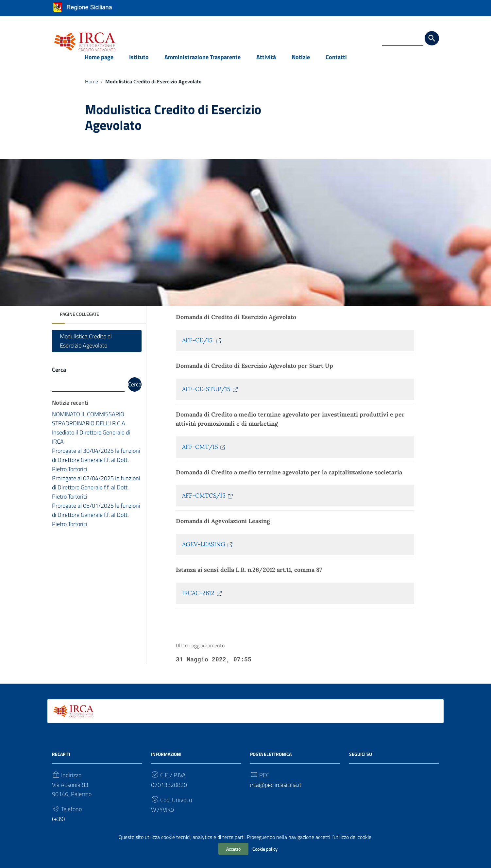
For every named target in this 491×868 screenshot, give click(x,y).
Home (92, 88)
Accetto (233, 849)
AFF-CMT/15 (204, 453)
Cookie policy (265, 849)
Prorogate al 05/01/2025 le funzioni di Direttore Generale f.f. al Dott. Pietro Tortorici (96, 522)
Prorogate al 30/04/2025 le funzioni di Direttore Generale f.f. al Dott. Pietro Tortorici (96, 467)
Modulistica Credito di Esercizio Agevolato (86, 347)
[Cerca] (432, 38)
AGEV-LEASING (208, 551)
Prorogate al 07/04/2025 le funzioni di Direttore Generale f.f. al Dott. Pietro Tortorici (96, 494)
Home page (99, 63)
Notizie (301, 63)
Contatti (336, 63)
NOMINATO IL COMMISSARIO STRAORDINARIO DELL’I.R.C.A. (89, 425)
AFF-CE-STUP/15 (210, 395)
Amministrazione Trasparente (203, 63)
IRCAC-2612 (202, 599)
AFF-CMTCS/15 (208, 502)
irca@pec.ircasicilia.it (276, 791)
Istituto (139, 63)
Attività (266, 63)
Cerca (59, 376)
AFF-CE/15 (202, 347)
